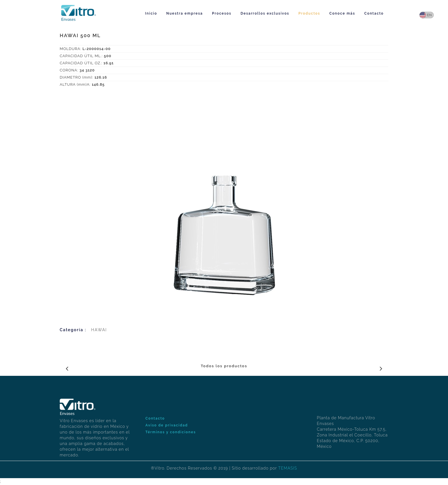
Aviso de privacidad (167, 425)
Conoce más (342, 13)
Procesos (222, 13)
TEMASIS (288, 468)
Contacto (374, 13)
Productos (309, 13)
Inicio (151, 13)
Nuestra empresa (185, 13)
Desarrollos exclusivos (265, 13)
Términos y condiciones (171, 432)
